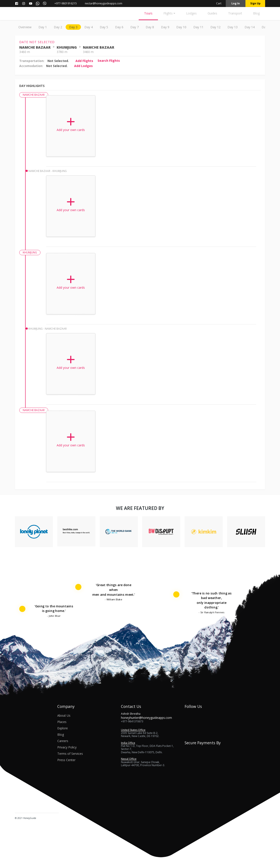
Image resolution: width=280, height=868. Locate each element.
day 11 (198, 27)
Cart (216, 3)
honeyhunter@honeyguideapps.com (146, 718)
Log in (236, 3)
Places (62, 722)
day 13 (233, 27)
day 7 (135, 27)
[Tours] (148, 14)
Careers (63, 741)
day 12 (215, 27)
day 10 (181, 27)
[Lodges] (191, 14)
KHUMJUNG (67, 47)
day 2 (58, 27)
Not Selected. (58, 61)
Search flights (109, 61)
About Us (64, 715)
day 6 (119, 27)
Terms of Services (70, 754)
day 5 (104, 27)
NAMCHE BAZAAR (35, 47)
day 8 (150, 27)
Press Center (66, 760)
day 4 (89, 27)
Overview (25, 27)
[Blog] (256, 14)
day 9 (165, 27)
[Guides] (212, 14)
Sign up (255, 3)
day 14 (250, 27)
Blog (61, 735)
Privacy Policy (67, 747)
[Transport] (235, 14)
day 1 (43, 27)
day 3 (73, 27)
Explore (63, 728)
